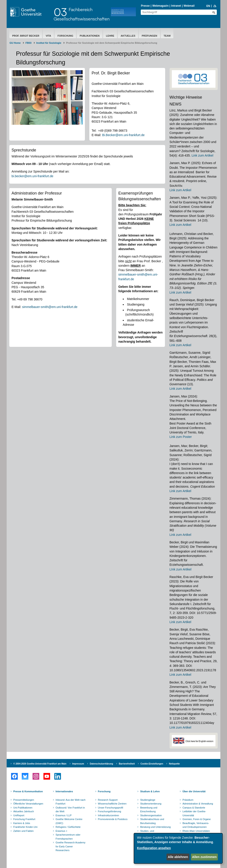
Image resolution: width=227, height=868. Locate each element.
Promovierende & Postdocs (113, 819)
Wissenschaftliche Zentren (112, 804)
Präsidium (188, 800)
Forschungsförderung (110, 811)
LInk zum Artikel (181, 569)
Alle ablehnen (178, 857)
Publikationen (90, 36)
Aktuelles (128, 36)
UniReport (19, 815)
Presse (145, 6)
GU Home (15, 43)
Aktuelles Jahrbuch (24, 811)
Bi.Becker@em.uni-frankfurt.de (123, 135)
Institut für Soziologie (49, 43)
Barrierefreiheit (127, 764)
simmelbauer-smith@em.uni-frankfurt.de (50, 307)
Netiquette (174, 764)
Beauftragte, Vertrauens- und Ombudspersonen (196, 825)
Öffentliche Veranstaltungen (28, 804)
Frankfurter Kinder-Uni (25, 827)
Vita (48, 36)
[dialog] (178, 848)
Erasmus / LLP (64, 815)
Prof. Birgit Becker (26, 36)
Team (167, 36)
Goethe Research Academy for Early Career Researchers (71, 846)
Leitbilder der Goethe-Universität (194, 813)
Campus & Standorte (194, 808)
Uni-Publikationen (23, 808)
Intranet (176, 6)
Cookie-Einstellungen (152, 764)
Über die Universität (194, 791)
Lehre (110, 36)
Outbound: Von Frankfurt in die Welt (70, 810)
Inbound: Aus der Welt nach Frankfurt (71, 802)
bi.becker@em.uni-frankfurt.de (32, 176)
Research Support (108, 800)
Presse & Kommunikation (28, 791)
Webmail (189, 6)
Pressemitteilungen (24, 800)
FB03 (28, 43)
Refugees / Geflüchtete (68, 827)
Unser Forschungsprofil (111, 808)
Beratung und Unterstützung (155, 827)
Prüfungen (149, 36)
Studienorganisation (151, 815)
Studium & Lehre (150, 791)
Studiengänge (148, 800)
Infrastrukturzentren (109, 815)
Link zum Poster (181, 437)
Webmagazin (160, 6)
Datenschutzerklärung (101, 764)
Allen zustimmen (204, 857)
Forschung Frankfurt (24, 819)
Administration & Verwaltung (198, 804)
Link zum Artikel (202, 155)
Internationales (64, 791)
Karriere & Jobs (22, 823)
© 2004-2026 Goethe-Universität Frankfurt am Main (40, 764)
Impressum (78, 764)
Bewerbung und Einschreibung (149, 810)
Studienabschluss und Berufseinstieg (152, 821)
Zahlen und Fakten (23, 831)
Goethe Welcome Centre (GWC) (69, 821)
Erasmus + (62, 831)
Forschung (65, 36)
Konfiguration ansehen (154, 848)
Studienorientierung (151, 804)
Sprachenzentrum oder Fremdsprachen (68, 837)
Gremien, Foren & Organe (197, 819)
